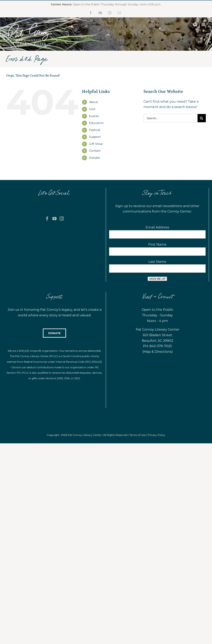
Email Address (157, 227)
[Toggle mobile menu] (204, 25)
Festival (95, 130)
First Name (157, 244)
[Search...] (170, 118)
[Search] (202, 118)
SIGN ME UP (157, 279)
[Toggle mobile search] (195, 25)
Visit (92, 109)
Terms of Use (137, 435)
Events (94, 116)
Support (95, 137)
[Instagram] (62, 219)
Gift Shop (96, 144)
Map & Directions (158, 352)
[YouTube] (54, 219)
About (93, 102)
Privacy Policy (156, 435)
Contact (95, 151)
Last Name (157, 262)
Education (96, 123)
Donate (94, 158)
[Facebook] (47, 219)
